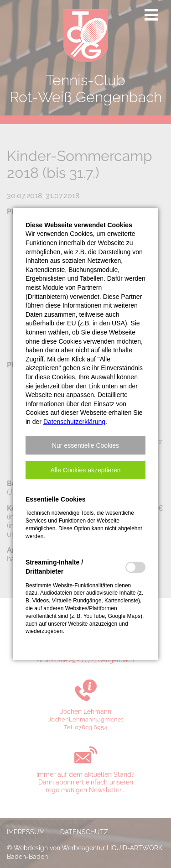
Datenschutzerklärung (74, 422)
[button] (85, 445)
